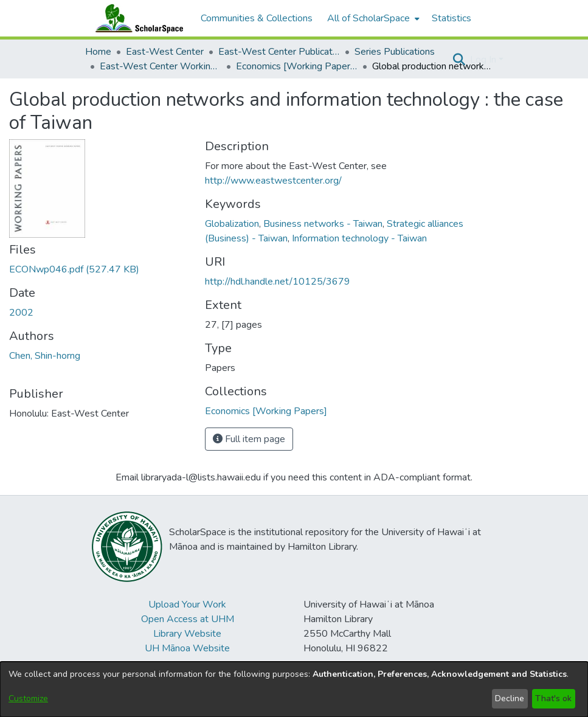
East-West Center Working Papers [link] (161, 66)
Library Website (187, 634)
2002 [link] (21, 313)
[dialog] (294, 689)
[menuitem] (372, 18)
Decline (510, 698)
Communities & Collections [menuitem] (257, 18)
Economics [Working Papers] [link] (297, 66)
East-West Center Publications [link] (279, 52)
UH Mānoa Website (187, 648)
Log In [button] (484, 60)
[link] (74, 269)
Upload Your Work (187, 604)
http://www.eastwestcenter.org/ (273, 181)
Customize (28, 698)
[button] (459, 60)
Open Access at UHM (188, 619)
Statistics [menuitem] (451, 18)
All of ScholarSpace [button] (368, 18)
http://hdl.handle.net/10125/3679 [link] (278, 282)
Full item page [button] (249, 439)
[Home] (137, 18)
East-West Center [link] (165, 52)
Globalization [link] (232, 224)
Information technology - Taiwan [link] (359, 238)
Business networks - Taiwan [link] (323, 224)
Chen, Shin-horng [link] (45, 356)
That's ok (553, 698)
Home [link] (98, 52)
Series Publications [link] (395, 52)
